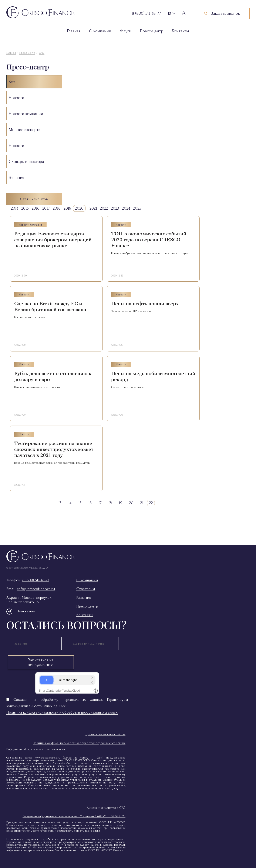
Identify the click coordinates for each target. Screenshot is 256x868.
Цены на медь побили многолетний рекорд (153, 376)
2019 (67, 208)
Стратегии (86, 589)
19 (121, 503)
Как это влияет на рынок (30, 317)
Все (12, 82)
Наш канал (21, 611)
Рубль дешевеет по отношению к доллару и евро (53, 376)
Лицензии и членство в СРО (106, 808)
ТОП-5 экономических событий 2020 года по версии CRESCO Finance (149, 240)
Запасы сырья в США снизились (131, 311)
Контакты (180, 31)
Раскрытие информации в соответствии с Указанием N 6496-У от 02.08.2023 (74, 816)
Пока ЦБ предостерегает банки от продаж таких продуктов (52, 463)
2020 (42, 53)
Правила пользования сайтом (105, 734)
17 (100, 503)
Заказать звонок (222, 13)
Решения (16, 178)
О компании (100, 31)
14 (70, 503)
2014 (15, 208)
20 (131, 503)
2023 (115, 208)
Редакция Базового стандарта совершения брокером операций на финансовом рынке (53, 240)
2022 (104, 208)
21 (142, 503)
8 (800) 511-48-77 (36, 580)
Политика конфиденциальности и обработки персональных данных (79, 743)
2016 (36, 208)
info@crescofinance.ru (36, 589)
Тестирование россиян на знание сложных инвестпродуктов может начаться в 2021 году (54, 449)
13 (60, 503)
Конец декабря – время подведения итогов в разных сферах (150, 253)
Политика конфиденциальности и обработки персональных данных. (62, 712)
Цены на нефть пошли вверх (145, 304)
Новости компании (26, 114)
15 (80, 503)
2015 (25, 208)
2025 (137, 208)
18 (110, 503)
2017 (46, 208)
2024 (126, 208)
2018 (57, 208)
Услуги (126, 31)
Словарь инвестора (26, 162)
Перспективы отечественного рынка (37, 387)
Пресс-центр (152, 31)
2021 (93, 208)
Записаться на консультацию (41, 662)
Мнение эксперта (25, 130)
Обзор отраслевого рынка (128, 387)
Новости (16, 98)
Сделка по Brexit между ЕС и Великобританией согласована (50, 307)
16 (90, 503)
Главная (74, 31)
